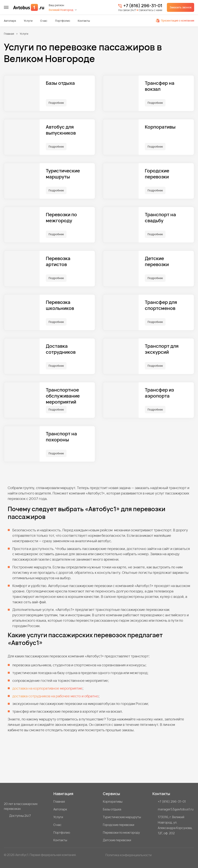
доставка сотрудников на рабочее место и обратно (55, 696)
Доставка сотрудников (61, 349)
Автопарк (10, 21)
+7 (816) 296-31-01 (143, 6)
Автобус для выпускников (61, 130)
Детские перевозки (157, 261)
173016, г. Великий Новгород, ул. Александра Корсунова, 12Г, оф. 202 (175, 825)
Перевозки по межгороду (61, 218)
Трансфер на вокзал (160, 86)
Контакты (84, 21)
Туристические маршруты (63, 174)
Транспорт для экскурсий (162, 349)
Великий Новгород (61, 10)
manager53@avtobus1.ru (176, 809)
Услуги (28, 21)
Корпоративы (160, 127)
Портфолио (63, 21)
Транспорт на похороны (61, 437)
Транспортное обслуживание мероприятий (63, 396)
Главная (9, 34)
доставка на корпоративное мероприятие (47, 688)
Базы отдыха (60, 83)
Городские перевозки (157, 174)
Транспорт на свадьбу (160, 218)
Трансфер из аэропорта (159, 393)
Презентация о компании (175, 20)
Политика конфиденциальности (128, 855)
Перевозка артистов (58, 261)
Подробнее (56, 103)
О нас (44, 21)
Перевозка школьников (60, 305)
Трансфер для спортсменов (161, 305)
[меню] (6, 7)
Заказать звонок (181, 7)
